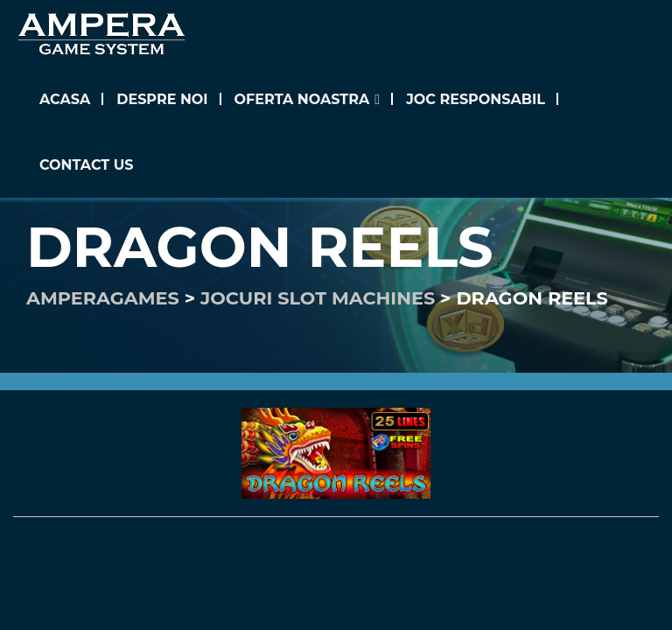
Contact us (87, 165)
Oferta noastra (302, 99)
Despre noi (162, 99)
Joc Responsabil (476, 99)
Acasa (65, 99)
